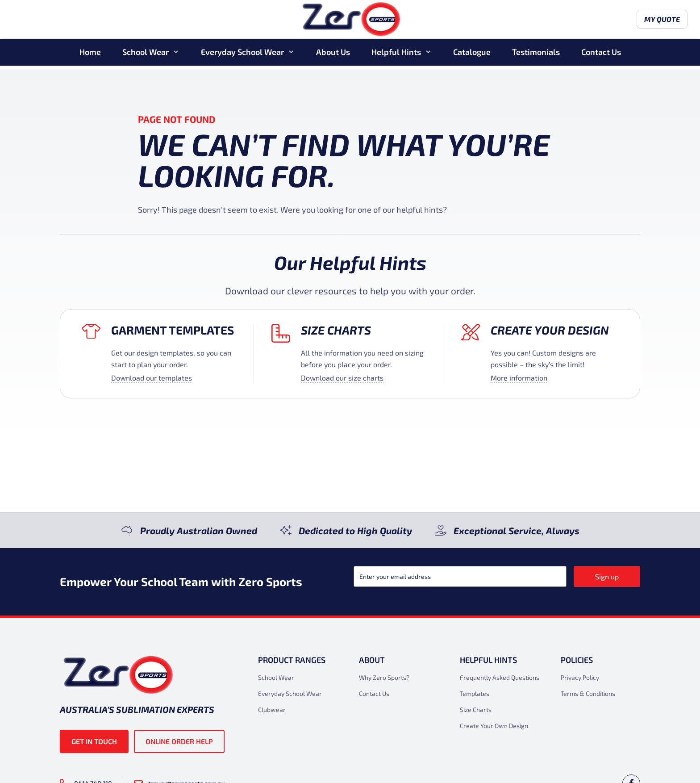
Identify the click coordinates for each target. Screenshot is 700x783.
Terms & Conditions (588, 693)
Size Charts (336, 330)
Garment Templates (173, 330)
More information (519, 378)
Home (90, 55)
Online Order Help (179, 741)
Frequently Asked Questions (500, 677)
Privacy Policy (580, 677)
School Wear (146, 55)
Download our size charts (342, 378)
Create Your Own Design (494, 726)
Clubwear (272, 710)
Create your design (550, 330)
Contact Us (601, 55)
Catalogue (472, 55)
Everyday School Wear (242, 55)
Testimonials (536, 55)
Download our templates (152, 378)
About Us (333, 55)
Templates (475, 693)
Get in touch (94, 741)
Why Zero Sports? (384, 677)
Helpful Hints (396, 55)
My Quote (615, 21)
